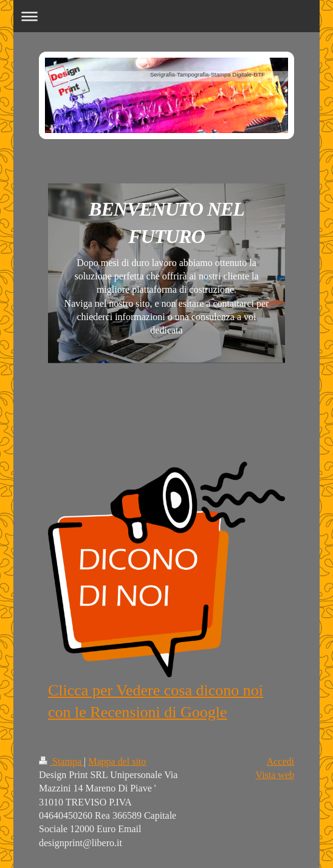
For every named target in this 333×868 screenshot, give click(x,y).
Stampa (61, 761)
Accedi (280, 761)
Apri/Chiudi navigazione (166, 16)
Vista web (275, 775)
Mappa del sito (117, 761)
